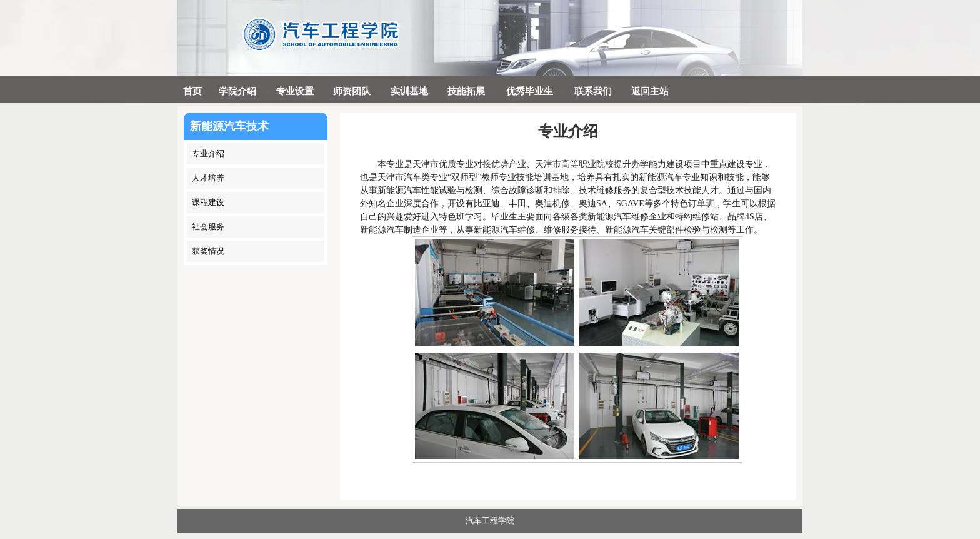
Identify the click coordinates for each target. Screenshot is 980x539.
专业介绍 (208, 154)
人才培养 (208, 178)
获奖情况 (208, 251)
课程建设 (208, 202)
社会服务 (208, 227)
